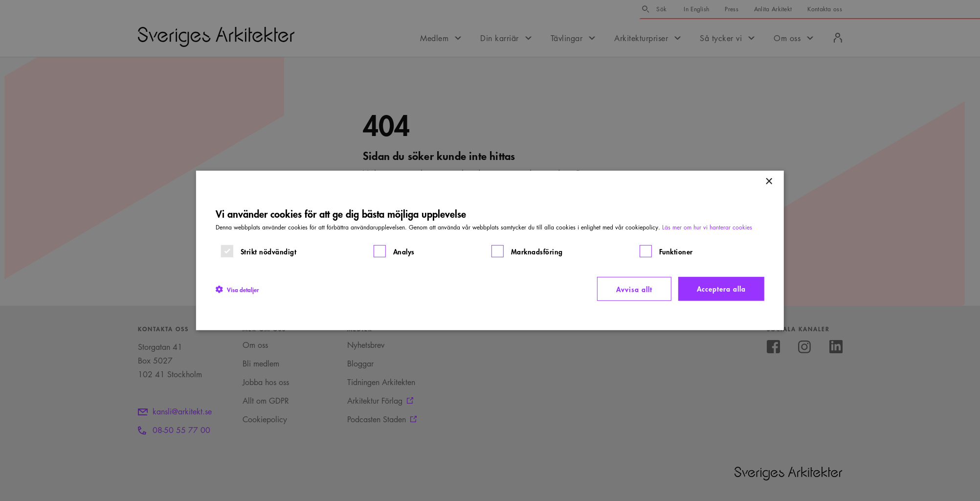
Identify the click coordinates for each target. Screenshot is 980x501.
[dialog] (490, 250)
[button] (237, 289)
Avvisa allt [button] (634, 289)
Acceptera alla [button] (721, 288)
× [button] (768, 182)
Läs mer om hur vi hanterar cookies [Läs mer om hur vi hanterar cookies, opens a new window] (707, 227)
